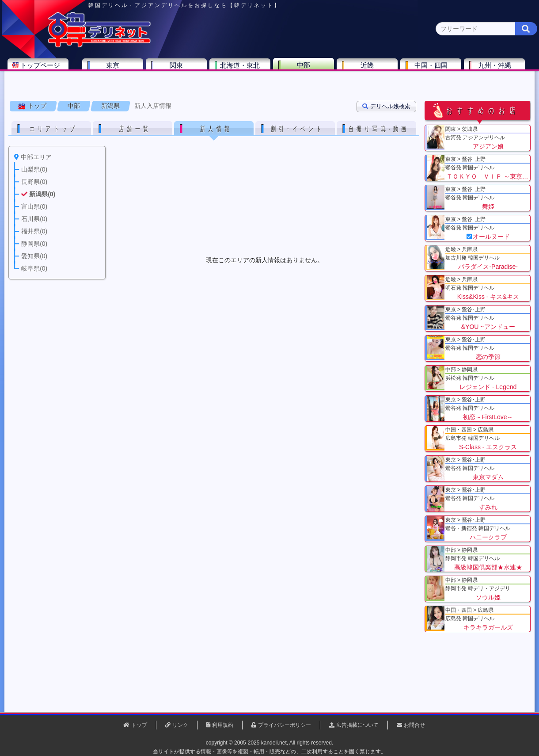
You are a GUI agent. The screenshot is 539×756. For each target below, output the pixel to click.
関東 (179, 69)
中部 (306, 69)
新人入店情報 (153, 110)
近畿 (370, 69)
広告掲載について (357, 725)
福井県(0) (268, 86)
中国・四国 (434, 69)
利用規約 (223, 725)
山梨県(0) (85, 86)
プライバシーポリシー (285, 725)
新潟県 (111, 110)
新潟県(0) (158, 86)
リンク (180, 725)
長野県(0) (122, 86)
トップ (38, 110)
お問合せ (414, 725)
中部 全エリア (33, 86)
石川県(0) (231, 86)
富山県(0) (195, 86)
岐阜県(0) (378, 86)
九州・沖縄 (497, 69)
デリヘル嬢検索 (387, 111)
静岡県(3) (305, 86)
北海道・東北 (243, 69)
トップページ (43, 69)
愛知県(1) (341, 86)
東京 (115, 69)
